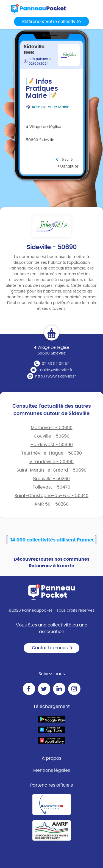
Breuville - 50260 (51, 479)
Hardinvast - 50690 (52, 445)
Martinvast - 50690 (52, 428)
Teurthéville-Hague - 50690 (51, 453)
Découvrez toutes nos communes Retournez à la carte (52, 563)
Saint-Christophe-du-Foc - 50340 (51, 496)
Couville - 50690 (52, 436)
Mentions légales (52, 770)
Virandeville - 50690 (51, 462)
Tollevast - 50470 (51, 487)
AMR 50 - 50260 (51, 504)
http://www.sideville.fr (55, 376)
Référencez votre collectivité (51, 22)
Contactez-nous (52, 648)
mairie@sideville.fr (55, 370)
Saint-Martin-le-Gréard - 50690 (51, 470)
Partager (68, 167)
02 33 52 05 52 (56, 364)
